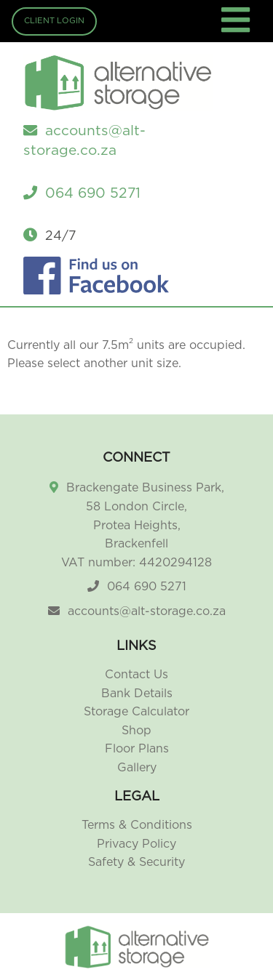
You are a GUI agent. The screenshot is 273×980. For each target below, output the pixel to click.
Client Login (54, 21)
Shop (136, 731)
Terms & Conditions (137, 825)
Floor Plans (137, 749)
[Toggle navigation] (238, 29)
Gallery (137, 768)
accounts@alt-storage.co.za (147, 611)
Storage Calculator (136, 712)
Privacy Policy (136, 844)
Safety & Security (136, 862)
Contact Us (136, 675)
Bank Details (137, 694)
